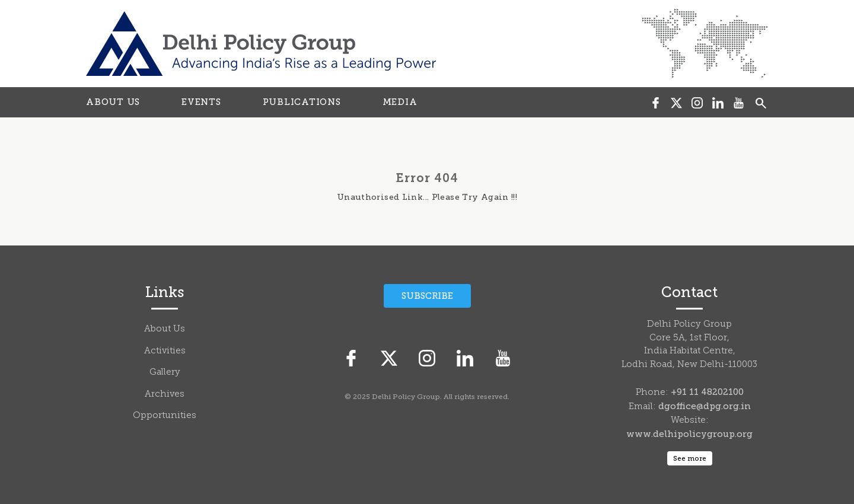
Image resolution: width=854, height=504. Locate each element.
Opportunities (165, 416)
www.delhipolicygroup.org (689, 434)
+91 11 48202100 (707, 392)
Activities (165, 351)
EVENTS (201, 102)
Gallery (165, 373)
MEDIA (400, 102)
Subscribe (427, 296)
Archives (165, 395)
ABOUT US (113, 102)
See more (690, 458)
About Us (165, 329)
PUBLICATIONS (302, 102)
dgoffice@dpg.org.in (705, 406)
